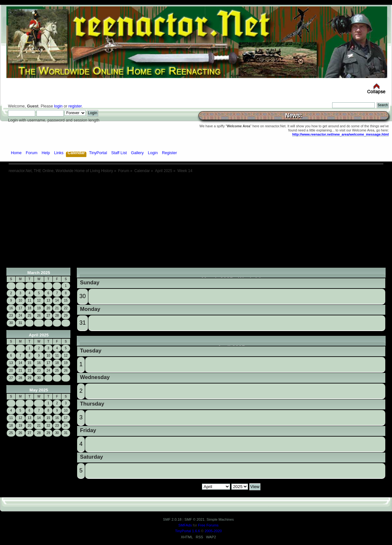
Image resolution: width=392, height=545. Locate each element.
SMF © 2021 (194, 519)
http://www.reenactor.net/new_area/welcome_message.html (340, 134)
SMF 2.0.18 (172, 519)
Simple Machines (220, 519)
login (58, 106)
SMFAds (185, 525)
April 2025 (39, 335)
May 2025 (39, 390)
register (75, 106)
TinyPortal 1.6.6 (188, 531)
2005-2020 (213, 531)
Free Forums (208, 525)
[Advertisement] (196, 223)
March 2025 (39, 273)
